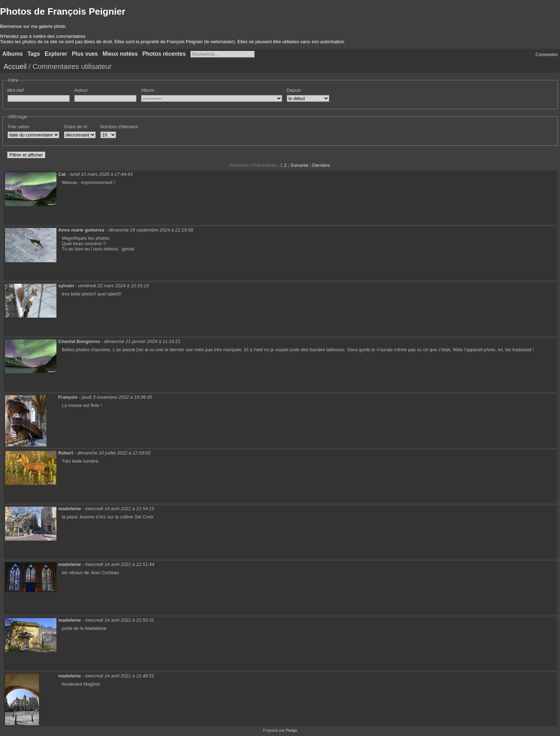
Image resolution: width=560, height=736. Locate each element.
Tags (34, 54)
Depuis (294, 90)
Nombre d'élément (119, 127)
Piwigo (291, 730)
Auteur (81, 90)
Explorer (56, 54)
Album (148, 90)
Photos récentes (164, 54)
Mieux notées (120, 54)
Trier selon (18, 127)
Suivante (299, 165)
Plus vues (85, 54)
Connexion (546, 54)
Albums (13, 54)
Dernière (321, 165)
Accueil (15, 66)
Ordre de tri (76, 127)
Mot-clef (16, 90)
